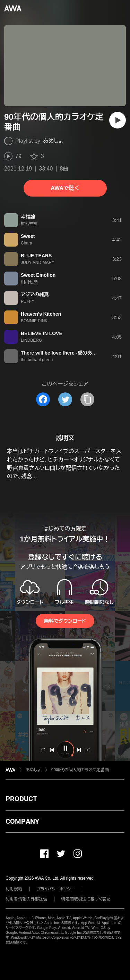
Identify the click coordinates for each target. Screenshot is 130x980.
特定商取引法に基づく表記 (86, 899)
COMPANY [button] (22, 821)
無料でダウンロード (65, 621)
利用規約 (14, 889)
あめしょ (53, 141)
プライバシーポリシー (56, 889)
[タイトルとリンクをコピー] (87, 399)
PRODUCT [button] (21, 799)
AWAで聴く (65, 188)
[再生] (118, 120)
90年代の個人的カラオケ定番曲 (80, 770)
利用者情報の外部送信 (26, 899)
